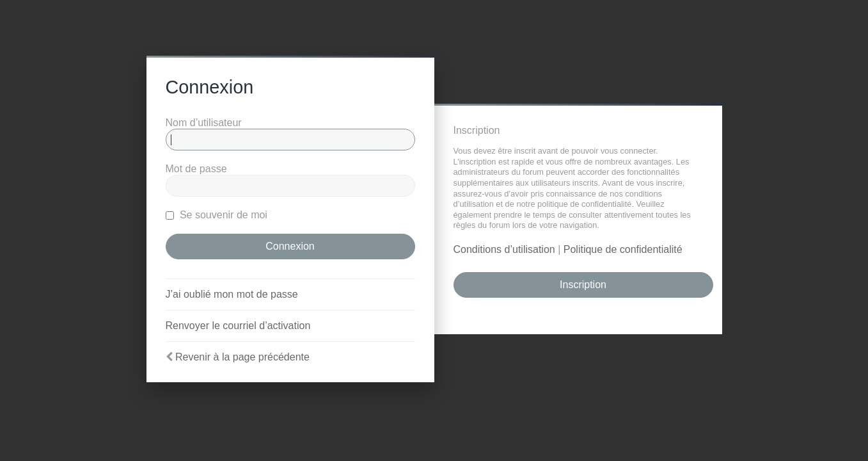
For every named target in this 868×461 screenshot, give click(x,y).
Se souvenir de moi (217, 215)
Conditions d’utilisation (504, 249)
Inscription (583, 285)
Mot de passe (196, 169)
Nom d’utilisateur (204, 123)
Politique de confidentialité (623, 249)
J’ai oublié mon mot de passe (232, 294)
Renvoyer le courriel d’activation (238, 326)
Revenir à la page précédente (242, 357)
